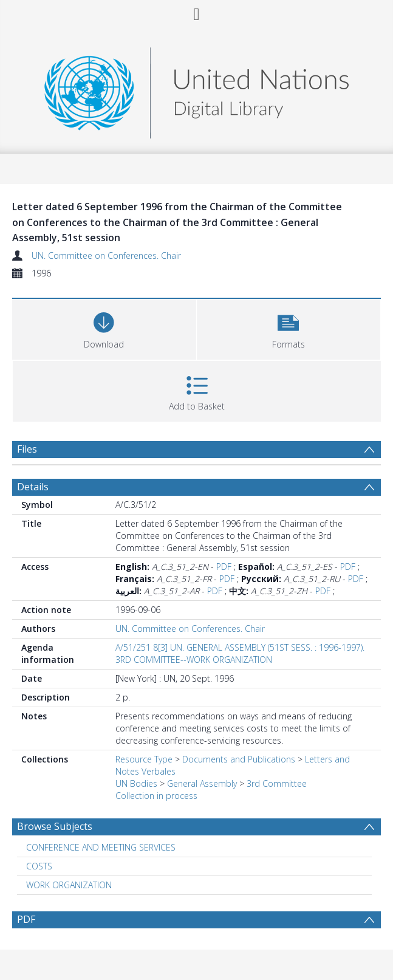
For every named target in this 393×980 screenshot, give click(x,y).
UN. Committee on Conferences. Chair (106, 255)
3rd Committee (277, 783)
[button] (289, 328)
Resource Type (144, 759)
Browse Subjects (55, 826)
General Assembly (202, 783)
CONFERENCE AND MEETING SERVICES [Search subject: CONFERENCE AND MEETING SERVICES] (101, 847)
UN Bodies (136, 783)
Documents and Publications (239, 759)
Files (27, 449)
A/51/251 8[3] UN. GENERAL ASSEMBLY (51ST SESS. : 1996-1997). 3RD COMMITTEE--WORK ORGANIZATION (240, 653)
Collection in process (156, 796)
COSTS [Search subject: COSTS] (39, 866)
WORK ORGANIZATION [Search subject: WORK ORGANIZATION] (69, 885)
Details (33, 487)
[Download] (104, 328)
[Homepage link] (196, 90)
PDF (224, 567)
